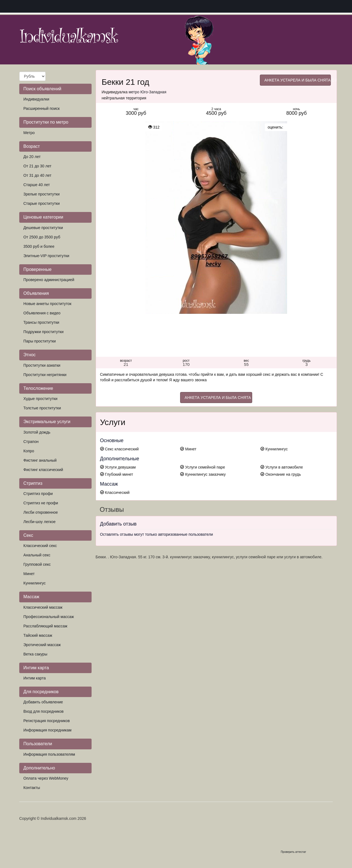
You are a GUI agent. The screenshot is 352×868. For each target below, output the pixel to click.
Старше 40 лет (37, 185)
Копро (29, 451)
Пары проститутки (40, 341)
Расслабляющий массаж (45, 626)
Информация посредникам (47, 730)
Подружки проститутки (43, 332)
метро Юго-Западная (148, 92)
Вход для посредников (43, 711)
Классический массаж (43, 607)
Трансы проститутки (41, 322)
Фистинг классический (43, 470)
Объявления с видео (42, 313)
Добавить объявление (43, 702)
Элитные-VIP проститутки (46, 256)
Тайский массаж (38, 635)
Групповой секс (37, 564)
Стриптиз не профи (41, 503)
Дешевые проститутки (43, 228)
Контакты (32, 788)
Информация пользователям (49, 754)
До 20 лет (32, 157)
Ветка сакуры (35, 654)
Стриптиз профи (38, 494)
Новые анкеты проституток (47, 304)
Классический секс (40, 546)
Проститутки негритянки (45, 375)
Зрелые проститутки (42, 194)
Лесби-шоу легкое (39, 522)
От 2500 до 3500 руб (42, 237)
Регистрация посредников (47, 721)
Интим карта (35, 678)
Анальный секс (37, 555)
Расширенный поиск (42, 108)
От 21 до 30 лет (37, 166)
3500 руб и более (39, 246)
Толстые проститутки (42, 408)
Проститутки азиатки (42, 365)
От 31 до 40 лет (37, 175)
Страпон (31, 442)
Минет (29, 574)
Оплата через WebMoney (46, 778)
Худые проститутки (40, 399)
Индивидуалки (36, 99)
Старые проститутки (42, 203)
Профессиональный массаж (49, 617)
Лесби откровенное (41, 512)
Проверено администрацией (49, 280)
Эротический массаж (42, 645)
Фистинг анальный (40, 460)
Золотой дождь (37, 432)
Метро (29, 133)
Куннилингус (35, 583)
